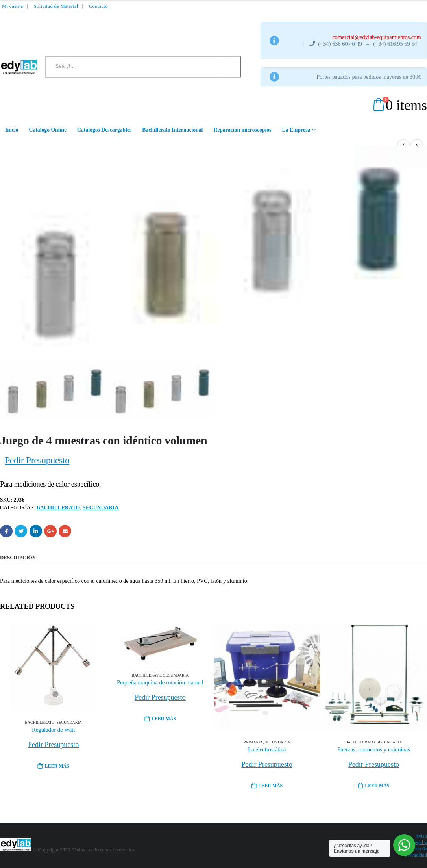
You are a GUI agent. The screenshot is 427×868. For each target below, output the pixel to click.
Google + (50, 531)
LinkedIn (36, 531)
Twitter (21, 531)
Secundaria (101, 508)
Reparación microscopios (242, 130)
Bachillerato (58, 508)
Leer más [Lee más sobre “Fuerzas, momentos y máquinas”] (377, 786)
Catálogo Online (48, 130)
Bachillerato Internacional (172, 130)
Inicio (12, 130)
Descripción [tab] (18, 557)
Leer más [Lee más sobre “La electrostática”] (270, 786)
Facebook (6, 531)
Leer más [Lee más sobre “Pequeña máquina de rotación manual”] (164, 719)
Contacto (98, 6)
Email (65, 531)
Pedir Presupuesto (37, 460)
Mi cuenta (12, 6)
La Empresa (296, 130)
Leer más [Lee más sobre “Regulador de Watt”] (57, 766)
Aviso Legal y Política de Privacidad (416, 845)
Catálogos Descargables (104, 130)
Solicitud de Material (56, 6)
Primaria (253, 742)
